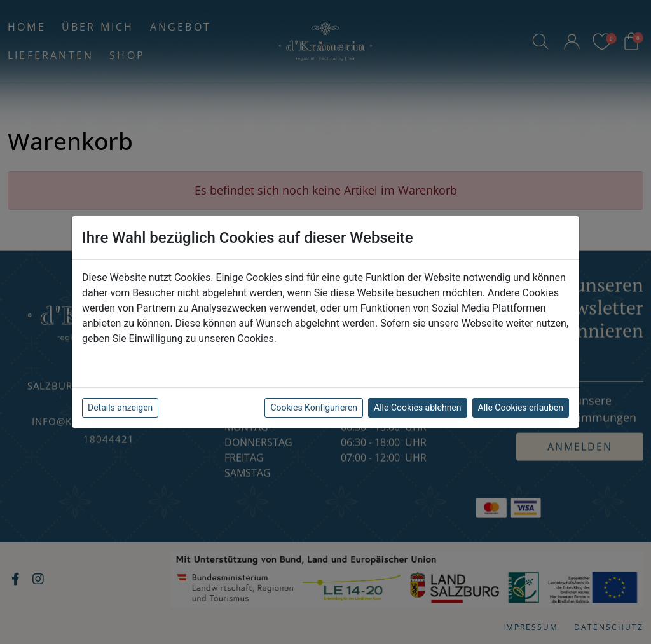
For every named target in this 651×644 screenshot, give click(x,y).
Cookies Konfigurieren (314, 408)
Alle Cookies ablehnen (417, 408)
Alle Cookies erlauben (521, 408)
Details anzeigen (120, 408)
